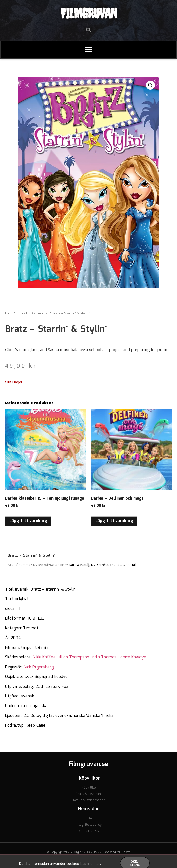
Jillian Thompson (74, 657)
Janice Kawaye (132, 657)
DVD (30, 314)
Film (19, 314)
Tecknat (42, 314)
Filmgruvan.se (88, 764)
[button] (89, 30)
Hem (9, 314)
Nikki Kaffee (44, 657)
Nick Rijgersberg (39, 667)
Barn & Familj (79, 565)
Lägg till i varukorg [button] (28, 521)
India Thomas (104, 657)
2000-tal (129, 565)
